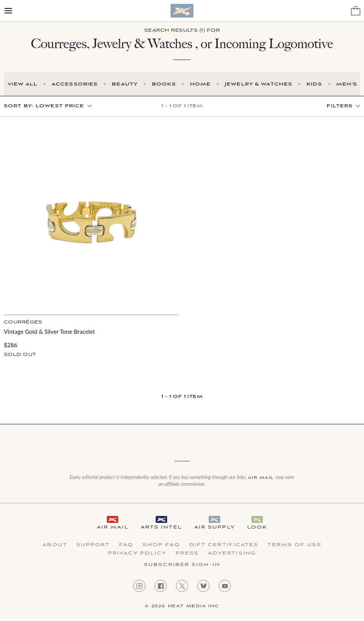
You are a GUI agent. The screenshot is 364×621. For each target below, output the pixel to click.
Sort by (44, 106)
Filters (340, 106)
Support (93, 545)
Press (187, 553)
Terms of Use (294, 545)
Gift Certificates (224, 545)
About (55, 545)
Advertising (232, 553)
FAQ (126, 545)
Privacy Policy (137, 553)
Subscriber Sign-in (182, 565)
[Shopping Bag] (356, 11)
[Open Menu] (8, 11)
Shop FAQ (161, 545)
